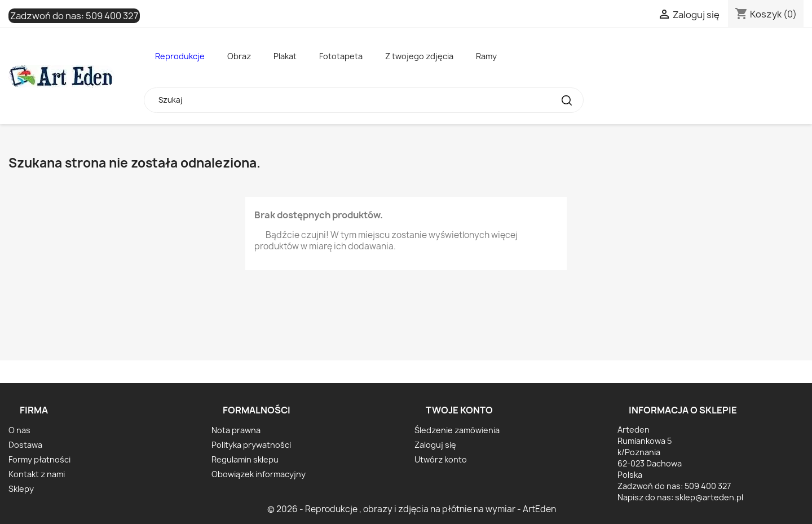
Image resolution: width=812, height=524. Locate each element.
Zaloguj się (435, 445)
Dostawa (25, 445)
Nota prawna (236, 430)
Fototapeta (341, 56)
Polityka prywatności (251, 445)
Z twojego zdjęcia (419, 56)
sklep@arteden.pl (709, 497)
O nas (19, 430)
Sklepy (21, 489)
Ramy (486, 56)
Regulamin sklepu (245, 459)
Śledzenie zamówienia (457, 430)
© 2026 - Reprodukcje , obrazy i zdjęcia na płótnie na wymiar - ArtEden (412, 509)
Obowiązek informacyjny (259, 474)
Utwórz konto (441, 459)
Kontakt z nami (37, 474)
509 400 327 (112, 16)
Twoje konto (459, 410)
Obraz (239, 56)
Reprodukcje (180, 56)
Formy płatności (39, 459)
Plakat (285, 56)
